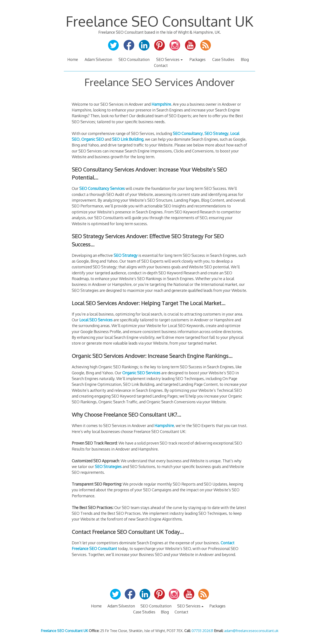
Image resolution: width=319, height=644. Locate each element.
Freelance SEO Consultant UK (159, 21)
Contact (161, 65)
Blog (245, 59)
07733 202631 (202, 631)
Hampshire (161, 104)
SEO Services (168, 59)
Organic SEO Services (141, 373)
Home (73, 59)
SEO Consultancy (188, 133)
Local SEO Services (96, 320)
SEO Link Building (128, 139)
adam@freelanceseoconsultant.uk (251, 631)
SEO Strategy (216, 133)
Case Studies (223, 59)
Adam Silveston (98, 59)
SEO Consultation (134, 59)
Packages (197, 59)
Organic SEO (93, 139)
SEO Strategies (108, 466)
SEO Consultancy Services (102, 188)
